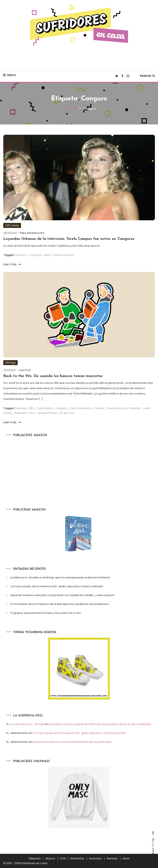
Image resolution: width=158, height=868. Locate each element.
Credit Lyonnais (117, 408)
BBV (31, 408)
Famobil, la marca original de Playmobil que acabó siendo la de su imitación (100, 724)
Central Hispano (81, 408)
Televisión (35, 859)
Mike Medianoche (32, 233)
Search (147, 76)
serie (47, 255)
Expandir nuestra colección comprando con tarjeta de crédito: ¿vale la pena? (63, 595)
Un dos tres (67, 413)
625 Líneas (12, 225)
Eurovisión (95, 859)
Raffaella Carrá (25, 413)
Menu (9, 75)
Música (50, 859)
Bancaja (21, 408)
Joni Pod (25, 370)
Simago (10, 363)
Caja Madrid (45, 408)
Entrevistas (77, 859)
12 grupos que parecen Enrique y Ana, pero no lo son (46, 613)
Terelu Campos (64, 255)
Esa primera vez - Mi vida (27, 724)
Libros (126, 859)
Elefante (135, 408)
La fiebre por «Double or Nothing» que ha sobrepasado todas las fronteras (60, 577)
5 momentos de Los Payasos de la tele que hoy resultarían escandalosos (60, 604)
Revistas (112, 859)
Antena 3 (21, 255)
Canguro (36, 255)
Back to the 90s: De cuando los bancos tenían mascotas (53, 376)
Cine (63, 859)
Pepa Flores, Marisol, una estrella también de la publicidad (72, 742)
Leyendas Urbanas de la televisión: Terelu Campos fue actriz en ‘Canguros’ (69, 239)
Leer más (12, 264)
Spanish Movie (47, 413)
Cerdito (99, 408)
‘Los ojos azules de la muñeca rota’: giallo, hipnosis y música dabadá (57, 586)
